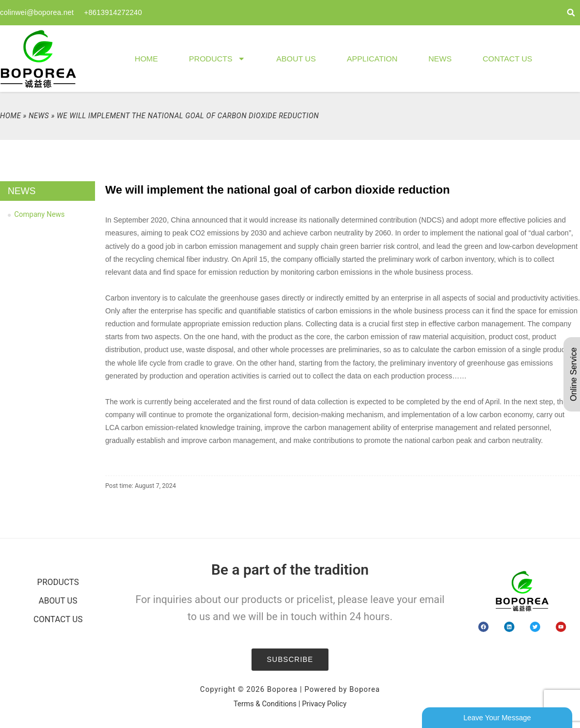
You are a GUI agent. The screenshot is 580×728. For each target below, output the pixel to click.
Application (372, 59)
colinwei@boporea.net (37, 12)
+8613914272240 (113, 12)
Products (217, 59)
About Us (296, 59)
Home (146, 59)
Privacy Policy (324, 704)
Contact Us (507, 59)
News (440, 59)
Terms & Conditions (265, 704)
